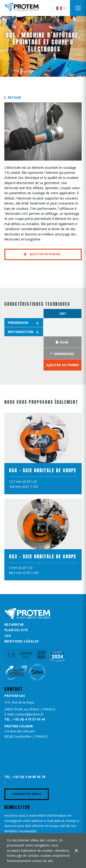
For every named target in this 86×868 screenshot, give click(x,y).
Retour (11, 97)
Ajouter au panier (42, 254)
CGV (8, 636)
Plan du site (16, 630)
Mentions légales (22, 641)
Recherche (14, 624)
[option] (62, 340)
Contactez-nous (27, 794)
